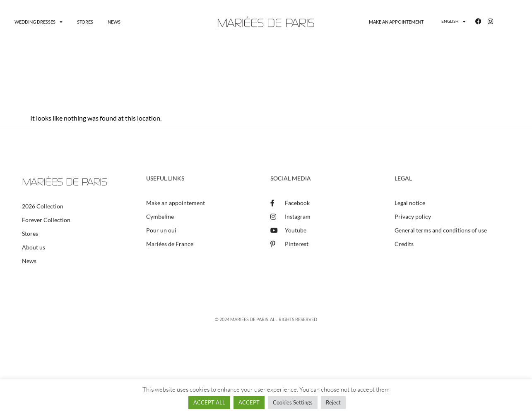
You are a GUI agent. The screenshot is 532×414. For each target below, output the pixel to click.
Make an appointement (396, 22)
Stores (85, 22)
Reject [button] (333, 402)
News (114, 22)
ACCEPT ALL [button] (209, 402)
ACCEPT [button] (249, 402)
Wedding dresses (39, 22)
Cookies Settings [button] (293, 402)
